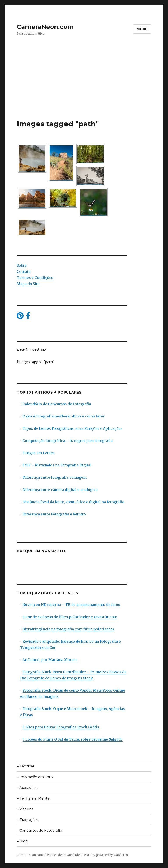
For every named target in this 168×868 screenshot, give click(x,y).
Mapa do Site (28, 284)
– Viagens (25, 809)
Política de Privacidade (63, 855)
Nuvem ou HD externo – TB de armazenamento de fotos (71, 605)
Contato (24, 271)
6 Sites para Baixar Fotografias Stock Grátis (61, 727)
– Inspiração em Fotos (36, 777)
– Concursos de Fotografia (39, 831)
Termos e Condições (35, 278)
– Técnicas (26, 766)
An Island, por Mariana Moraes (50, 660)
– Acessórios (27, 788)
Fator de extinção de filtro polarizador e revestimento (70, 617)
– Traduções (28, 820)
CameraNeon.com (45, 27)
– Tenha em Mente (33, 798)
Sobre (22, 265)
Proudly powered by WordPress (107, 855)
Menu (142, 29)
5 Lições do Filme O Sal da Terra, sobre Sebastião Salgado (73, 739)
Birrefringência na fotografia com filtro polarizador (68, 629)
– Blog (22, 841)
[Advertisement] (85, 87)
